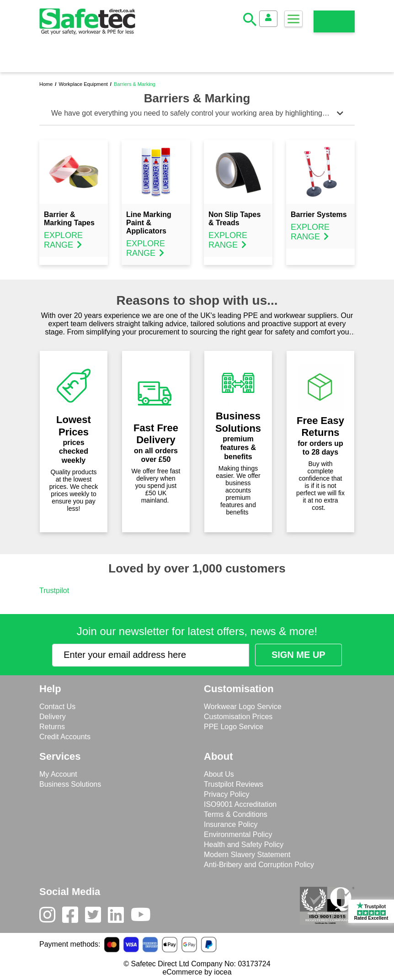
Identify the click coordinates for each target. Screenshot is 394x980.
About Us (219, 774)
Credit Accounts (65, 737)
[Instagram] (51, 917)
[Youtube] (144, 917)
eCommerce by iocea (197, 972)
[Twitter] (96, 917)
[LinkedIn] (119, 917)
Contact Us (57, 707)
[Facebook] (74, 917)
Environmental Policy (238, 834)
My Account (58, 774)
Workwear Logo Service (243, 707)
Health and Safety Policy (244, 845)
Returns (52, 727)
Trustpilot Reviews (234, 784)
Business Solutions (70, 784)
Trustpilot (54, 591)
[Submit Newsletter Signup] (298, 655)
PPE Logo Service (234, 727)
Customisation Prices (238, 717)
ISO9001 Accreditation (240, 804)
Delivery (53, 717)
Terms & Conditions (236, 814)
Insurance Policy (231, 824)
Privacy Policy (227, 794)
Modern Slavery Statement (247, 855)
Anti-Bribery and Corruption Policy (259, 865)
